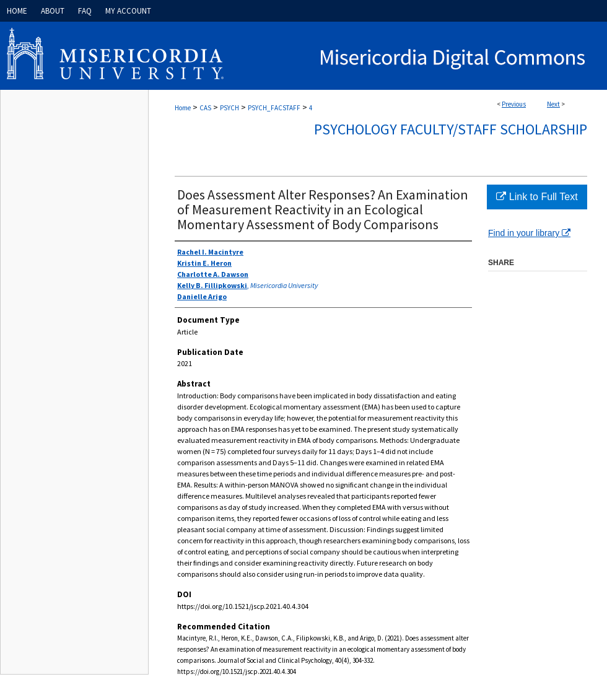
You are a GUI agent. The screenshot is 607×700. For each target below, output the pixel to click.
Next (553, 104)
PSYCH (229, 108)
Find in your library (529, 233)
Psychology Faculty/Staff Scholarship (451, 129)
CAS (205, 108)
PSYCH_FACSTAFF (274, 108)
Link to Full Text (537, 197)
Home (183, 108)
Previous (514, 104)
